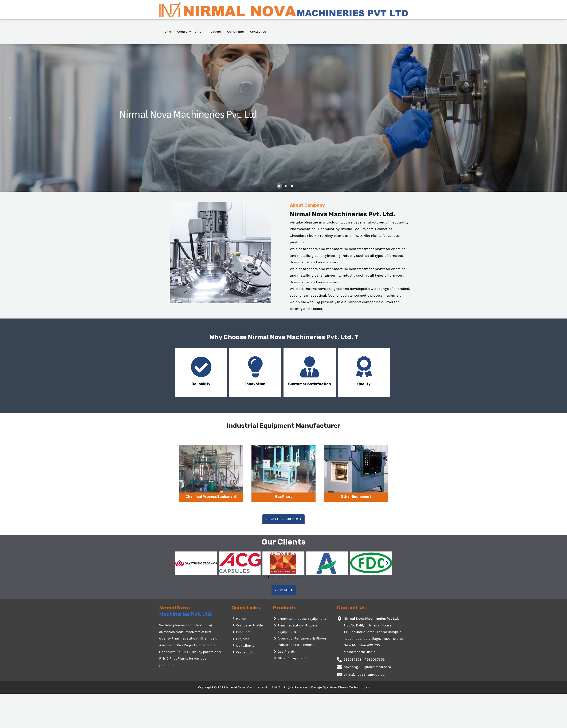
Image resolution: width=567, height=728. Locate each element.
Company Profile (189, 32)
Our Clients (236, 32)
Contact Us (258, 32)
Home (167, 32)
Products (214, 32)
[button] (283, 519)
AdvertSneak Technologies (349, 687)
